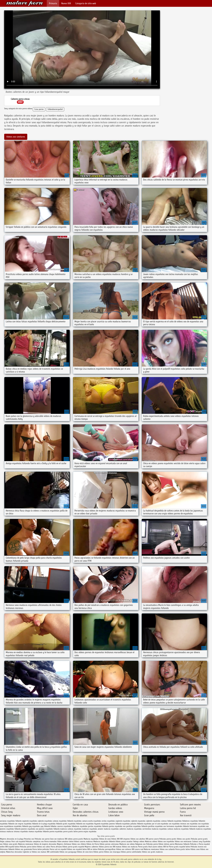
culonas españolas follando (63, 821)
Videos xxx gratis (183, 839)
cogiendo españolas (30, 821)
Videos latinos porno (166, 844)
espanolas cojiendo (145, 821)
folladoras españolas (80, 826)
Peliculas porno (152, 844)
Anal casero (153, 847)
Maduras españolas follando (104, 841)
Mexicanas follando (182, 844)
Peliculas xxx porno (42, 839)
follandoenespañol (55, 109)
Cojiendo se (27, 852)
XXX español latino (12, 847)
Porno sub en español (58, 849)
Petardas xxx (29, 839)
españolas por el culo (152, 824)
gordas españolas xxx (117, 826)
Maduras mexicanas (26, 844)
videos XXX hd (163, 847)
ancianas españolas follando (11, 821)
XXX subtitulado (53, 852)
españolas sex (166, 824)
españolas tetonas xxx (181, 824)
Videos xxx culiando (167, 849)
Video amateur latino (65, 841)
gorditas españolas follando (137, 826)
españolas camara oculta (83, 821)
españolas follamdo (198, 821)
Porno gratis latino (183, 849)
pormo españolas (56, 831)
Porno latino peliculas (41, 849)
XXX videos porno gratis (74, 839)
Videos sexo (195, 849)
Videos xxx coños (44, 847)
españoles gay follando (41, 826)
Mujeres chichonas (64, 844)
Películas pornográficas (107, 849)
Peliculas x (194, 844)
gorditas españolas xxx (157, 826)
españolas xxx (195, 824)
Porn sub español (18, 841)
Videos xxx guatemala (23, 849)
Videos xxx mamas (39, 852)
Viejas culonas (5, 841)
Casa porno (39, 109)
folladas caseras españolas (61, 826)
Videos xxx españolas (166, 841)
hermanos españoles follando (178, 826)
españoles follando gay (23, 826)
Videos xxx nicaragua (112, 852)
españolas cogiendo (115, 821)
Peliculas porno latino (28, 847)
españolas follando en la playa (36, 824)
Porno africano (56, 847)
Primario (53, 3)
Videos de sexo (105, 839)
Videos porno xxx (106, 847)
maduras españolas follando (185, 829)
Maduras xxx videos (127, 844)
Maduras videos (151, 841)
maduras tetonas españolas (17, 831)
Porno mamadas (51, 841)
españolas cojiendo (130, 821)
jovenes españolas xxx (30, 829)
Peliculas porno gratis (168, 839)
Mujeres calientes (91, 847)
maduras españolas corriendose (139, 829)
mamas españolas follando (39, 831)
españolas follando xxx (77, 824)
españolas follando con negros (12, 824)
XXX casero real (137, 849)
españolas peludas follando (133, 824)
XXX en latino (92, 849)
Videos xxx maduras (130, 847)
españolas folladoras (182, 821)
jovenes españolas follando (10, 829)
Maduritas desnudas (14, 852)
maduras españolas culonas (162, 829)
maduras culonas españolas (71, 829)
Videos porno (98, 852)
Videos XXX (115, 839)
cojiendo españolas (45, 821)
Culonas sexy (197, 841)
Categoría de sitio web (86, 3)
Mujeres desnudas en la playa (12, 839)
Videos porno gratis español (74, 847)
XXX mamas (117, 847)
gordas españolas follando (98, 826)
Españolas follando (24, 3)
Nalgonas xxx (141, 844)
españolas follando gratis (58, 824)
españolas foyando (93, 824)
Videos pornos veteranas (109, 844)
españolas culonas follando (163, 821)
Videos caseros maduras (83, 841)
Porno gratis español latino (180, 847)
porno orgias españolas (87, 831)
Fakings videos (139, 841)
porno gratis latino (70, 831)
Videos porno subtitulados (131, 852)
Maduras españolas (91, 839)
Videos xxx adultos (138, 839)
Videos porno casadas (124, 841)
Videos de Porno (93, 844)
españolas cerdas (100, 821)
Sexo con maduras (57, 839)
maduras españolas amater (93, 829)
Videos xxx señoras (124, 849)
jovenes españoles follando (49, 829)
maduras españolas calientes (115, 829)
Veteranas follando (7, 849)
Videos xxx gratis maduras (152, 852)
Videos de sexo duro (85, 852)
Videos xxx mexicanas (183, 841)
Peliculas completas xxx (35, 841)
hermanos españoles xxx (199, 826)
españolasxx (9, 826)
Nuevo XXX (66, 3)
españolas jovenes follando (111, 824)
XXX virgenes (125, 839)
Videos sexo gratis (10, 844)
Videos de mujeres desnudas (45, 844)
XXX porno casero (152, 839)
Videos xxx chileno (79, 844)
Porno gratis (143, 847)
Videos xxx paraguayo (68, 852)
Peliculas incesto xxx (199, 847)
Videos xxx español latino (77, 849)
